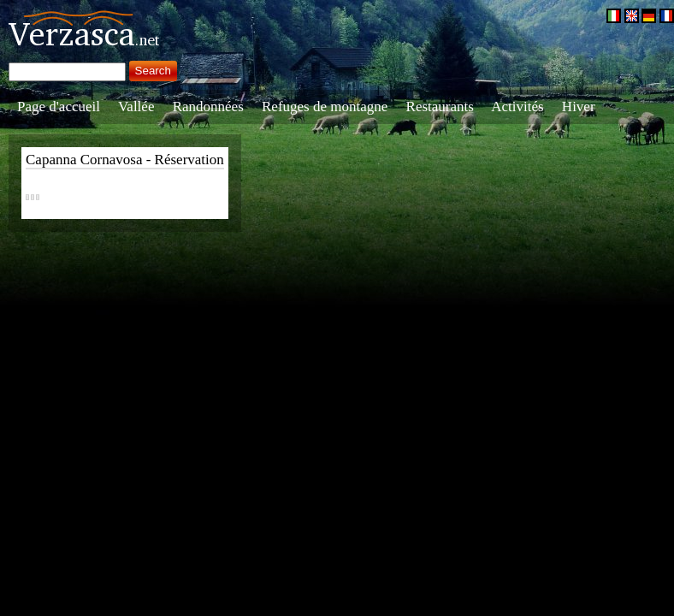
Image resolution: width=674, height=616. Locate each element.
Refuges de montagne (325, 107)
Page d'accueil (59, 107)
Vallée (136, 107)
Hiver (579, 107)
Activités (517, 107)
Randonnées (208, 107)
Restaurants (440, 107)
